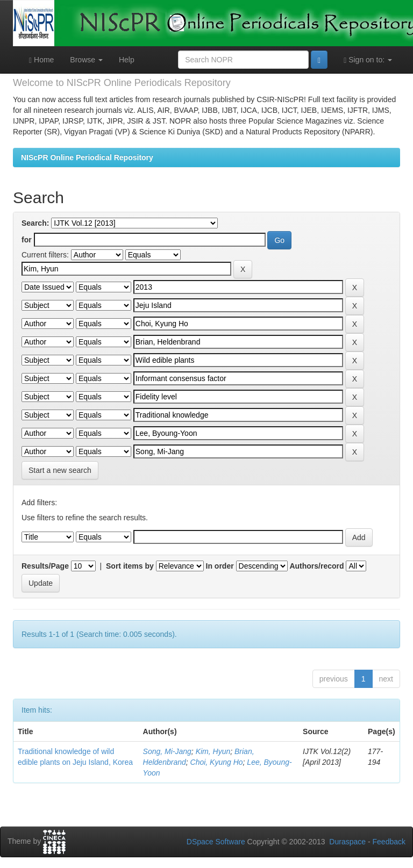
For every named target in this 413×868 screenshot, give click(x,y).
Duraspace (347, 842)
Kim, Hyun (213, 751)
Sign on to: (368, 60)
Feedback (389, 842)
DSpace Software (216, 842)
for (27, 240)
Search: (35, 223)
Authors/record (316, 566)
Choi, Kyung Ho (217, 762)
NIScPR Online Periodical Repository (87, 157)
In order (220, 566)
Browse (86, 60)
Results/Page (45, 566)
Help (127, 60)
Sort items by (130, 566)
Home (41, 60)
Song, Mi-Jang (167, 751)
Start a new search (60, 470)
